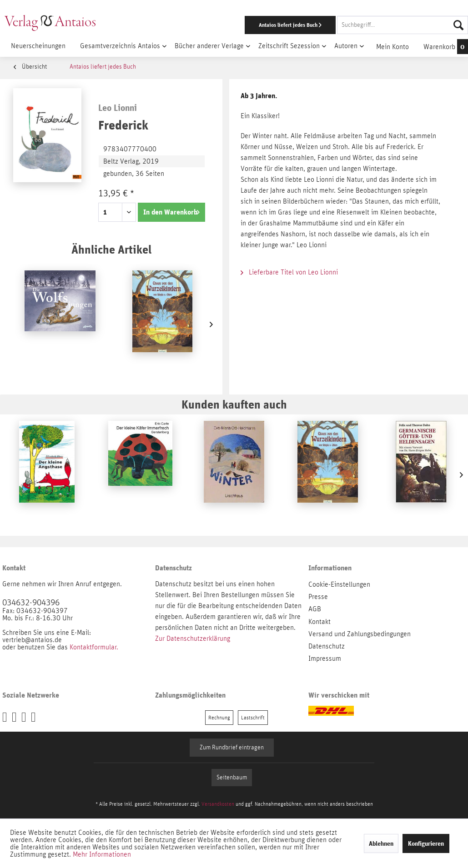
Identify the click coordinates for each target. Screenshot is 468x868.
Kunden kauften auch (234, 404)
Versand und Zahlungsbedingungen (360, 634)
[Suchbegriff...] (403, 25)
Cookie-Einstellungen (339, 584)
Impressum (325, 658)
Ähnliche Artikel (111, 249)
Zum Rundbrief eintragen (232, 748)
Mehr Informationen (102, 854)
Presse (318, 597)
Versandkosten (218, 804)
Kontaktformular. (94, 647)
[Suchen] (458, 25)
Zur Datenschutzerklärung (193, 639)
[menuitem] (304, 25)
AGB (315, 609)
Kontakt (320, 622)
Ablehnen (381, 843)
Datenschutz (327, 646)
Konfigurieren (426, 843)
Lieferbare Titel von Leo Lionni (289, 272)
